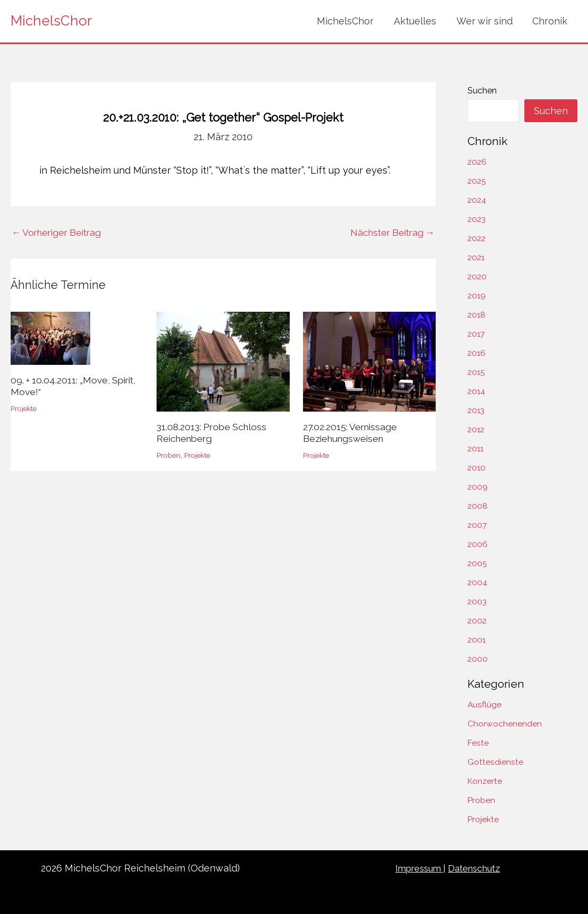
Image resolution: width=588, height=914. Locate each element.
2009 (478, 487)
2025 (477, 181)
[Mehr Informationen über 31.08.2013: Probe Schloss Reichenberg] (223, 361)
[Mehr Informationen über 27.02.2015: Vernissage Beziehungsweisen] (369, 361)
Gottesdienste (495, 762)
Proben (169, 455)
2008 (478, 506)
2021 (477, 257)
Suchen (482, 91)
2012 (477, 429)
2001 (477, 640)
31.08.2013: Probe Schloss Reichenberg (214, 433)
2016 (477, 353)
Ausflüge (485, 704)
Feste (478, 743)
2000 (478, 659)
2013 (477, 410)
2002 (478, 621)
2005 (478, 563)
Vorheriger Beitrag (59, 233)
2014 (477, 391)
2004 (478, 582)
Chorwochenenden (505, 724)
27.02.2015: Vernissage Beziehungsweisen (352, 433)
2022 (477, 238)
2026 (478, 162)
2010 (477, 468)
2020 (478, 276)
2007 (478, 525)
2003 (478, 601)
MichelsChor (51, 21)
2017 (477, 334)
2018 (477, 315)
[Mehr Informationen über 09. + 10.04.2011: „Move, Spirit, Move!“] (50, 338)
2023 (477, 219)
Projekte (24, 408)
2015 (477, 372)
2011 (476, 449)
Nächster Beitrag (390, 233)
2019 (477, 296)
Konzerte (486, 781)
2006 (478, 544)
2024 (478, 200)
